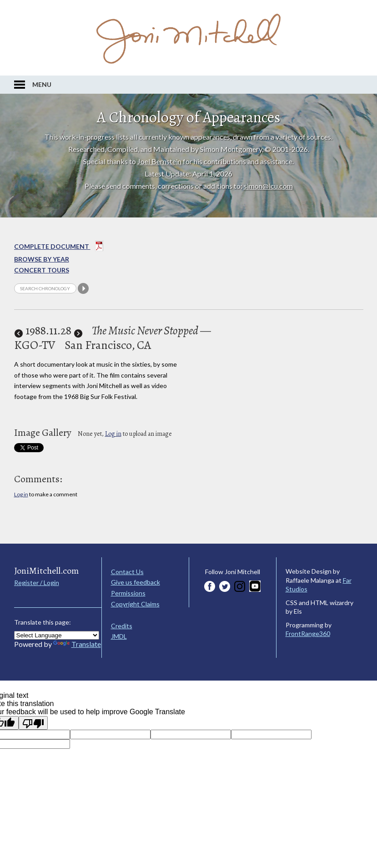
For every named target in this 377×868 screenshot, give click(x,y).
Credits (122, 626)
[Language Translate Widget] (57, 635)
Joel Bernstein (159, 161)
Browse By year (42, 259)
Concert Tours (42, 270)
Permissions (128, 593)
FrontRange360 (308, 633)
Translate (77, 644)
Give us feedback (136, 582)
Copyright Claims (135, 604)
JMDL (119, 636)
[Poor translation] (33, 723)
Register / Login (37, 583)
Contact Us (127, 572)
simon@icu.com (268, 186)
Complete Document (59, 247)
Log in (113, 434)
